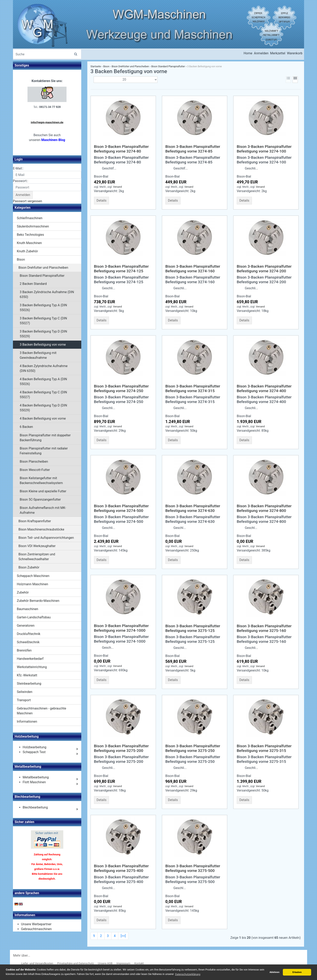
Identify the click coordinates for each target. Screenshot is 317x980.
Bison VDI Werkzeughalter (37, 546)
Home (248, 53)
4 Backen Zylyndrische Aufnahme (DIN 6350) (44, 368)
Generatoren (26, 626)
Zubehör (23, 592)
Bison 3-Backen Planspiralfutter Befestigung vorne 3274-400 (264, 388)
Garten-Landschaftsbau (34, 617)
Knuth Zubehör (27, 251)
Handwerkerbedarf (30, 659)
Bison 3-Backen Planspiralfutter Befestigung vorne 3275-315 (264, 748)
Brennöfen (24, 650)
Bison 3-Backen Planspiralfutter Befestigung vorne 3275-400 (121, 868)
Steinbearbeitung (29, 684)
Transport (24, 700)
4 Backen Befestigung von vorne (43, 418)
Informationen (27, 722)
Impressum (123, 963)
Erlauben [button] (297, 972)
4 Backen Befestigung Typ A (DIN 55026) (43, 382)
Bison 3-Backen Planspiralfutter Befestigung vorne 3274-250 (121, 388)
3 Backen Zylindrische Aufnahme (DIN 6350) (47, 294)
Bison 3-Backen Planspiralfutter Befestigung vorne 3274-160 (193, 269)
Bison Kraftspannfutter (35, 521)
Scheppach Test (34, 752)
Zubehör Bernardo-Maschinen (38, 601)
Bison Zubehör (29, 567)
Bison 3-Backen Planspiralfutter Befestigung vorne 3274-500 (121, 508)
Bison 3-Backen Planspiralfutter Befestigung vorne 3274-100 (264, 149)
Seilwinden (25, 692)
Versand (117, 187)
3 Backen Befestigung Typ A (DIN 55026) (43, 308)
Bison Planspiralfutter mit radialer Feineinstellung (44, 451)
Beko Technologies (30, 235)
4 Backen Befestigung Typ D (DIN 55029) (43, 408)
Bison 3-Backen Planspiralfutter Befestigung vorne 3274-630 (193, 508)
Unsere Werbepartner (36, 924)
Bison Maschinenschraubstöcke (41, 529)
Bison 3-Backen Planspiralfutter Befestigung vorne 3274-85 (193, 149)
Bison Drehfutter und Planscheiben (43, 268)
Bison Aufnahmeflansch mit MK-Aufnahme (43, 510)
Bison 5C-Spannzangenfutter (40, 499)
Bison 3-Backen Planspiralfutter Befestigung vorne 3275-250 (193, 748)
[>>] (123, 936)
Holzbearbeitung (34, 747)
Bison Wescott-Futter (35, 470)
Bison (21, 259)
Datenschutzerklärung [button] (188, 974)
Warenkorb (295, 53)
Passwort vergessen (27, 201)
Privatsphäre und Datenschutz (76, 963)
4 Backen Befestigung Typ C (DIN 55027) (43, 395)
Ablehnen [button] (274, 972)
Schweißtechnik (28, 642)
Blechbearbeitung (35, 807)
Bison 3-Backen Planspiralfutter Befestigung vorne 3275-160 (264, 628)
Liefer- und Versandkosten (37, 963)
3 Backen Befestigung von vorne (43, 345)
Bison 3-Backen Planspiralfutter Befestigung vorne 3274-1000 (121, 628)
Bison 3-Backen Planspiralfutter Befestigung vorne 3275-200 (121, 748)
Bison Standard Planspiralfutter (42, 276)
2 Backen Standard (33, 284)
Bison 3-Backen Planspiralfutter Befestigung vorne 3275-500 (193, 868)
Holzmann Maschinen (32, 584)
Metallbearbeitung (36, 777)
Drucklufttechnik (29, 634)
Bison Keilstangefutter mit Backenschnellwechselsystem (41, 481)
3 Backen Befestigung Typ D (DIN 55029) (43, 334)
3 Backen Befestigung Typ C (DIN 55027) (43, 321)
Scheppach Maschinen (33, 576)
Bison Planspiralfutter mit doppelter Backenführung (45, 438)
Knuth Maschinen (29, 243)
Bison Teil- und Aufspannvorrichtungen (46, 538)
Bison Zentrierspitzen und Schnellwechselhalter (37, 557)
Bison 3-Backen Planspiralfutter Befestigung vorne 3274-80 (121, 149)
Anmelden (261, 53)
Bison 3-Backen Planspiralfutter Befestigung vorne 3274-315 (193, 388)
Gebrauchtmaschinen (36, 929)
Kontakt (139, 963)
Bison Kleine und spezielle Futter (43, 491)
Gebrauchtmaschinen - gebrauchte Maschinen (41, 711)
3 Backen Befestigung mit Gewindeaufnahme (38, 355)
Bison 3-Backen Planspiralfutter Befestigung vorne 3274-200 (264, 269)
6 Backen (26, 427)
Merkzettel (278, 53)
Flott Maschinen (34, 782)
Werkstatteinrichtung (32, 667)
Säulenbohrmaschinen (33, 226)
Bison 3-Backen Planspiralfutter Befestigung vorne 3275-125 (193, 628)
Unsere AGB (105, 963)
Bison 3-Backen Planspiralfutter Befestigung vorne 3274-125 (121, 269)
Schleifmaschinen (30, 218)
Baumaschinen (27, 609)
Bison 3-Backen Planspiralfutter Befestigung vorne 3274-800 (264, 508)
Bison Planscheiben (34, 462)
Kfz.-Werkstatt (27, 675)
